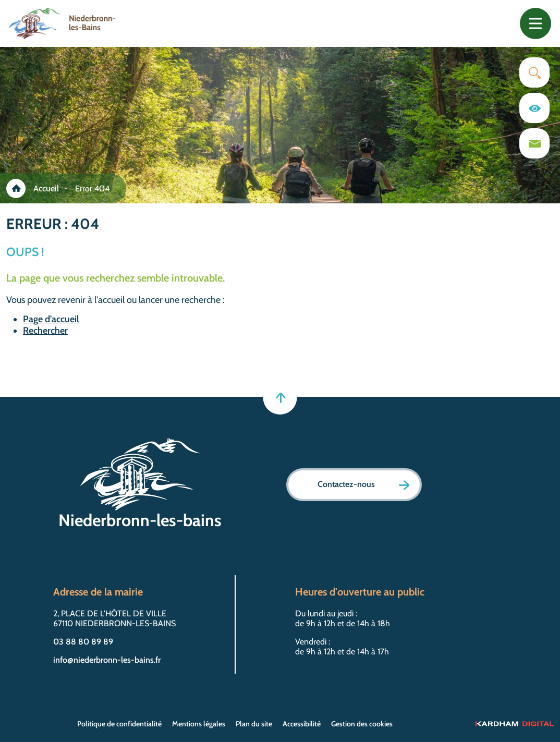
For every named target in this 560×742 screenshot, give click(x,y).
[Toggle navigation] (535, 23)
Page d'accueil (51, 319)
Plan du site (254, 724)
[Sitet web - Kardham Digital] (515, 724)
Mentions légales (199, 724)
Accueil (46, 188)
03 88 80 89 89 (83, 642)
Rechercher (45, 331)
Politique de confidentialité (119, 724)
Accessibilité (302, 724)
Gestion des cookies (362, 724)
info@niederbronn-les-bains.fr (107, 660)
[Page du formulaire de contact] (534, 143)
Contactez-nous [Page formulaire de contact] (363, 485)
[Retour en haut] (280, 398)
